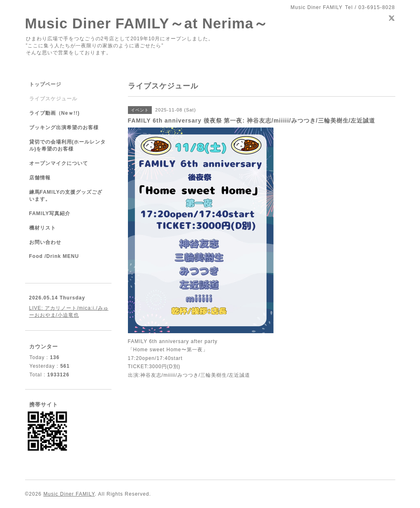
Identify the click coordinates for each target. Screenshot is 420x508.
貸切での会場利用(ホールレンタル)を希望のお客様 (68, 145)
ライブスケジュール (53, 99)
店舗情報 (40, 178)
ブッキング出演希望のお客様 (64, 128)
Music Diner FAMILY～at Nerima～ (147, 23)
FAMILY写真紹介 (50, 213)
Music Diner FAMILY (69, 494)
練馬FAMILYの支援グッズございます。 (66, 196)
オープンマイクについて (59, 163)
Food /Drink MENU (54, 256)
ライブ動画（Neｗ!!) (55, 113)
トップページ (45, 84)
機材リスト (43, 228)
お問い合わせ (45, 242)
